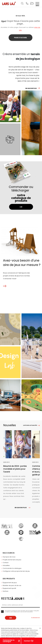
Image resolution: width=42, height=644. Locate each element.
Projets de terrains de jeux (12, 560)
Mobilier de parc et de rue (12, 585)
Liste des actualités (30, 425)
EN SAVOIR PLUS (31, 88)
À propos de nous (9, 557)
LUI (21, 207)
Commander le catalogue (9, 641)
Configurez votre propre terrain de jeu (16, 571)
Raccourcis (9, 553)
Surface (6, 591)
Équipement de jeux (10, 583)
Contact (27, 641)
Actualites (6, 565)
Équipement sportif (9, 588)
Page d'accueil (21, 38)
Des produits (9, 579)
